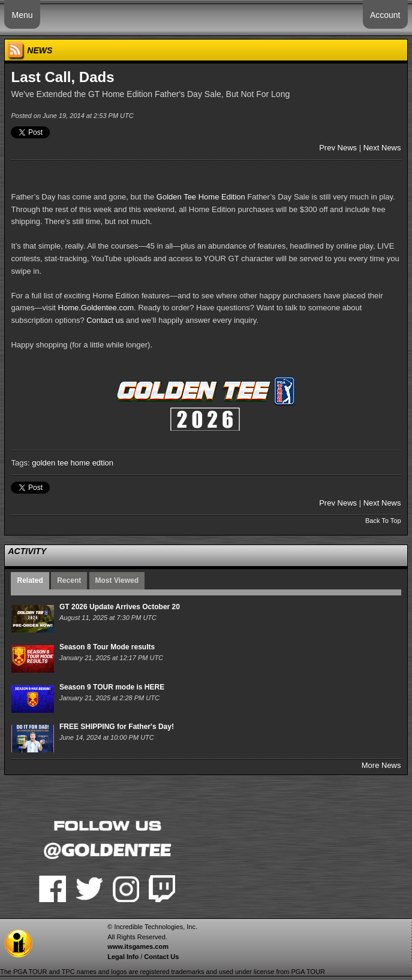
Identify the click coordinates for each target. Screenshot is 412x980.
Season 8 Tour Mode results (107, 647)
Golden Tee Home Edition (201, 197)
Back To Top (383, 521)
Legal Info (123, 957)
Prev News (338, 148)
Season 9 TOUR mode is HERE (112, 687)
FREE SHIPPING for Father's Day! (117, 727)
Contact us (105, 320)
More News (381, 765)
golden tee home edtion (73, 463)
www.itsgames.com (138, 946)
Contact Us (161, 957)
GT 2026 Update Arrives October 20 (120, 607)
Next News (382, 148)
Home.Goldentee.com (96, 308)
